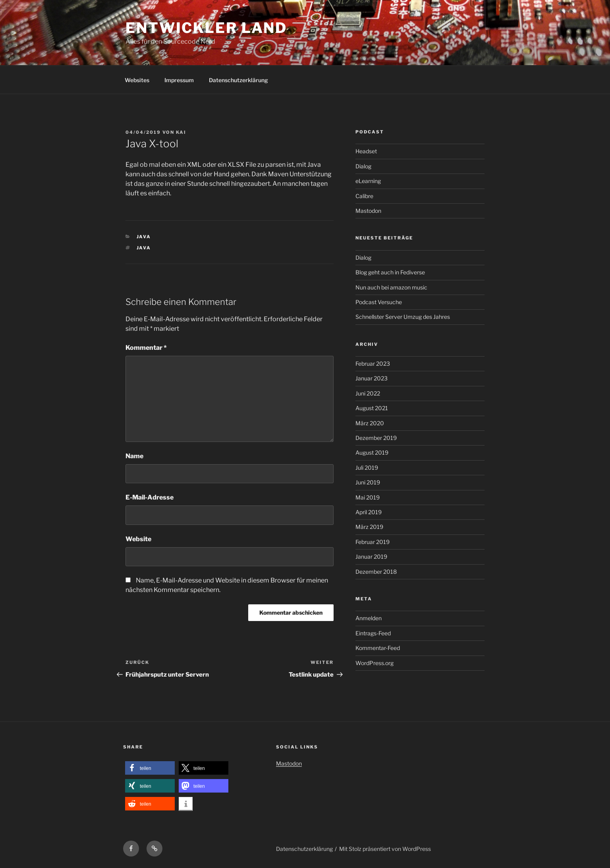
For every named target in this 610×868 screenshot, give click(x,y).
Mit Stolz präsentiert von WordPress (385, 849)
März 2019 (369, 527)
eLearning (368, 181)
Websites (137, 80)
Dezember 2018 (376, 572)
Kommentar (146, 348)
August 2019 (372, 452)
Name (134, 456)
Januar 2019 (371, 556)
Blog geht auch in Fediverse (390, 272)
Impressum (179, 80)
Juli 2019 (367, 468)
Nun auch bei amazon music (391, 287)
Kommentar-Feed (378, 648)
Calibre (364, 196)
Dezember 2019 (376, 438)
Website (138, 539)
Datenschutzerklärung (238, 80)
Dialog (363, 166)
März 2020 (370, 423)
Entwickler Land (206, 28)
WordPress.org (374, 663)
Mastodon (368, 211)
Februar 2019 (373, 542)
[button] (150, 768)
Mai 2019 (368, 497)
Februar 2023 (373, 364)
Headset (366, 151)
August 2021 (372, 408)
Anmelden (369, 618)
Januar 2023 (372, 378)
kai (181, 132)
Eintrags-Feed (373, 633)
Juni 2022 (368, 393)
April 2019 (369, 512)
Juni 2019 (368, 482)
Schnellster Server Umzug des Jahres (403, 317)
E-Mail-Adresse (150, 497)
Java (144, 237)
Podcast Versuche (379, 302)
